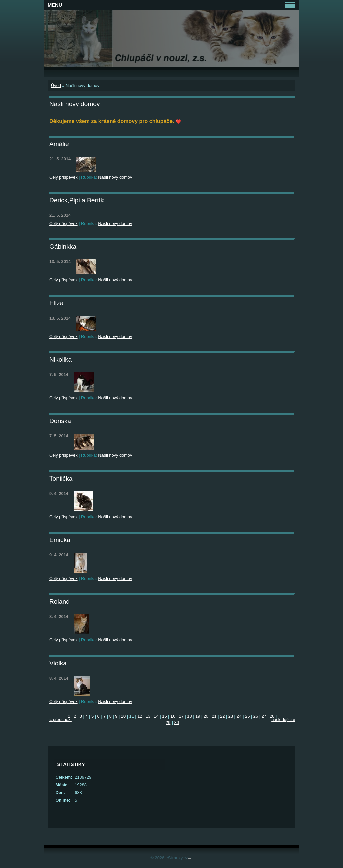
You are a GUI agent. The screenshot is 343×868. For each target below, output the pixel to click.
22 (222, 716)
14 (156, 716)
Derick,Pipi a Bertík (77, 200)
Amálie (59, 144)
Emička (60, 540)
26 (256, 716)
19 (198, 716)
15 (164, 716)
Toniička (61, 478)
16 (173, 716)
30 (177, 723)
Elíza (56, 303)
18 (189, 716)
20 (206, 716)
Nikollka (60, 360)
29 (168, 723)
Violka (58, 663)
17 (181, 716)
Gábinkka (63, 246)
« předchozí (60, 720)
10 (123, 716)
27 (264, 716)
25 (247, 716)
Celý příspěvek (63, 177)
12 (140, 716)
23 (231, 716)
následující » (283, 720)
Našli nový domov (115, 177)
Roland (59, 601)
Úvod (56, 85)
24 (239, 716)
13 (148, 716)
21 (214, 716)
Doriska (60, 421)
